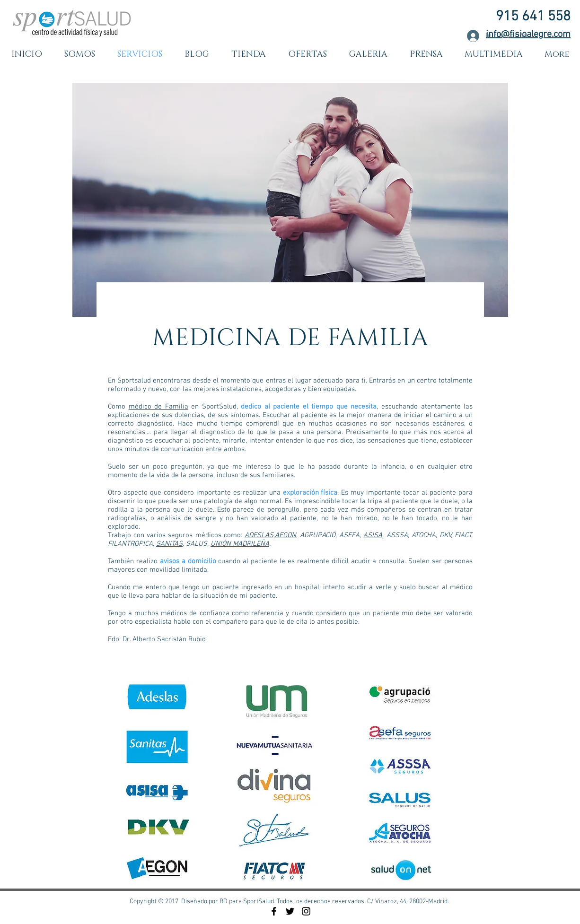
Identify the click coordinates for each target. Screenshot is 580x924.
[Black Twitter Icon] (290, 911)
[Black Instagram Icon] (306, 911)
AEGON (286, 535)
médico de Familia (158, 407)
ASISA (373, 535)
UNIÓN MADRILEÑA (240, 544)
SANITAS (169, 544)
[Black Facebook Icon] (274, 911)
